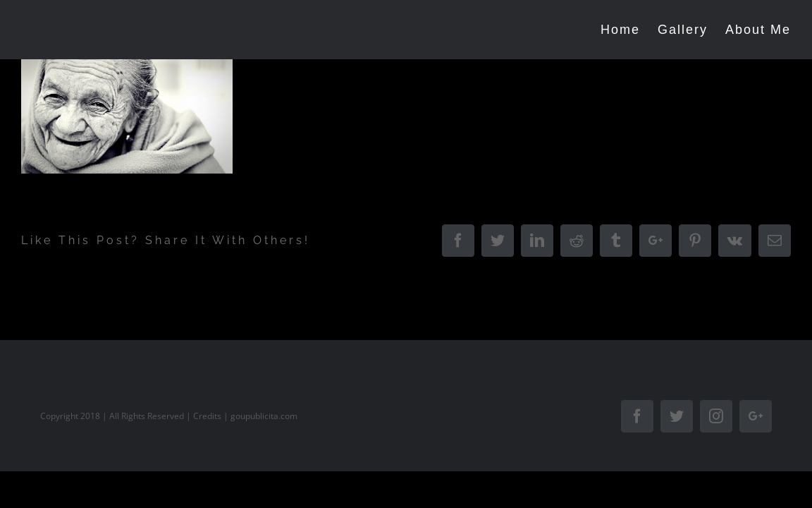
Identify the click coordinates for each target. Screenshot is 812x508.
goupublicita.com (264, 416)
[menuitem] (613, 30)
